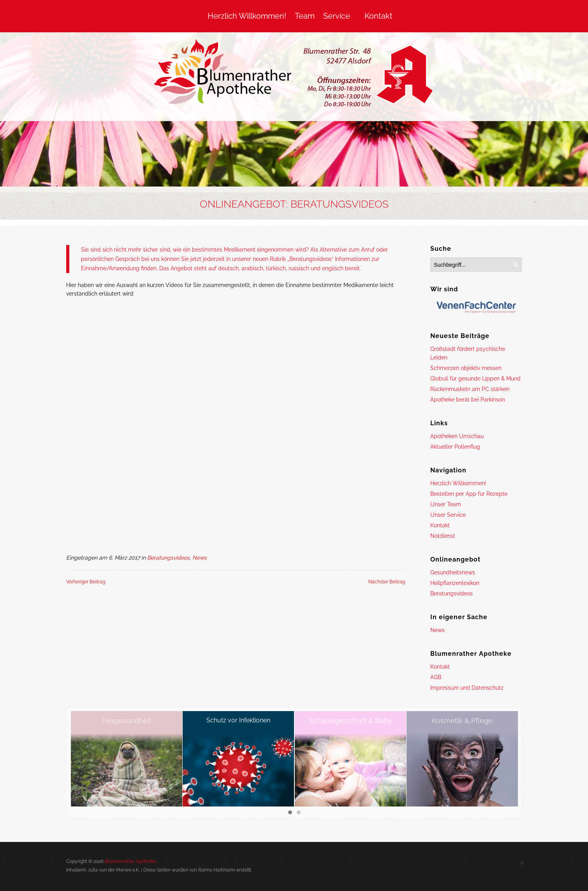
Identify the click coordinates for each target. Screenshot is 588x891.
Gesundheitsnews (453, 572)
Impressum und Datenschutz (467, 688)
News (200, 558)
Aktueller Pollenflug (455, 447)
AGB (436, 677)
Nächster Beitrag (387, 582)
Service (337, 16)
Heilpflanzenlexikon (455, 583)
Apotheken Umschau (457, 436)
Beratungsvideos (168, 558)
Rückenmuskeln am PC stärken (470, 389)
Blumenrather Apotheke (130, 861)
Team (305, 16)
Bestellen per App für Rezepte (469, 494)
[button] (290, 813)
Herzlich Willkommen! (247, 16)
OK (390, 879)
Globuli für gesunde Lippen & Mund (475, 379)
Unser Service (448, 515)
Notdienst (443, 536)
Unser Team (446, 504)
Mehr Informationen (432, 879)
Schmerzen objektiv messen (466, 368)
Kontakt (379, 16)
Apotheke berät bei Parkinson (468, 400)
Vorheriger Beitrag (86, 582)
